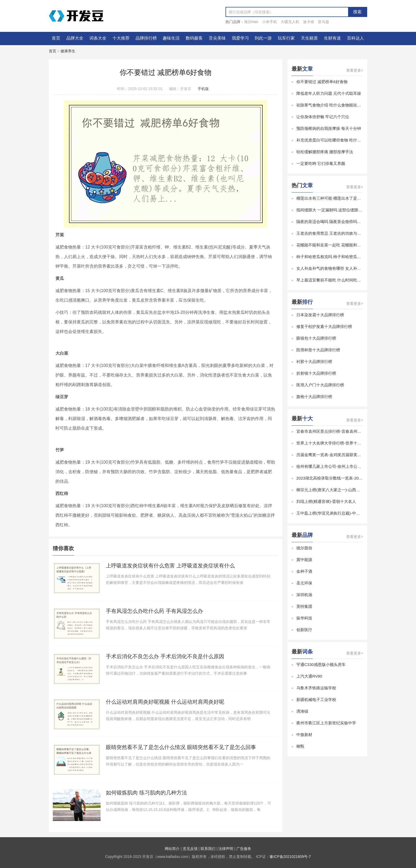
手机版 (203, 89)
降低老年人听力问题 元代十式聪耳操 (329, 93)
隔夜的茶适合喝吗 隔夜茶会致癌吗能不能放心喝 (339, 222)
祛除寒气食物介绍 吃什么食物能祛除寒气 (333, 105)
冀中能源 (304, 560)
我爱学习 (240, 38)
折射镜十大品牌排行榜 (316, 373)
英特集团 (304, 606)
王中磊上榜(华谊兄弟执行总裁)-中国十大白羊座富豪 (342, 513)
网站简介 (172, 849)
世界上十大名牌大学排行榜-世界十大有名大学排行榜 (343, 443)
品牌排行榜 (146, 38)
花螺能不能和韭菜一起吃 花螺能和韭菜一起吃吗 (339, 245)
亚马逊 (323, 22)
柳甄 (300, 746)
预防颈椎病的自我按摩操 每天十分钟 (329, 128)
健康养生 (68, 51)
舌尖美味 (217, 38)
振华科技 (304, 618)
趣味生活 (171, 38)
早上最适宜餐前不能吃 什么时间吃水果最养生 (337, 280)
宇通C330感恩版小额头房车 (321, 664)
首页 (56, 38)
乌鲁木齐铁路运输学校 (316, 688)
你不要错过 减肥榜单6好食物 (322, 82)
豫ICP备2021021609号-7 (290, 857)
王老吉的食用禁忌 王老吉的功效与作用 (331, 233)
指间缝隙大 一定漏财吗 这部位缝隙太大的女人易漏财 (343, 210)
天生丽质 (309, 38)
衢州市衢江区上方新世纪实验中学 (326, 723)
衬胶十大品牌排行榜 (314, 362)
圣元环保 (304, 583)
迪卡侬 (309, 22)
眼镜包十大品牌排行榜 (316, 338)
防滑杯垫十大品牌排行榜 (318, 350)
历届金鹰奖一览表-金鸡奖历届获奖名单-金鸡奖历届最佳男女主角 (353, 455)
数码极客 (194, 38)
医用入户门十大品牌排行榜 (320, 385)
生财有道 (332, 38)
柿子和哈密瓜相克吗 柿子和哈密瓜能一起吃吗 (337, 257)
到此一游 (263, 38)
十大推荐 (121, 38)
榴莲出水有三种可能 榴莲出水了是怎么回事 (335, 198)
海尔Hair (251, 22)
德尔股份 (304, 548)
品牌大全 (75, 38)
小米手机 (270, 22)
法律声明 (226, 849)
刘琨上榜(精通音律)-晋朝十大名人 (326, 501)
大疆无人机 (290, 22)
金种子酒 (304, 571)
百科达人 (356, 38)
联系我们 (208, 849)
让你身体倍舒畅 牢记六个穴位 (323, 117)
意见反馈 (190, 849)
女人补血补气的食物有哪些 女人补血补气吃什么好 (341, 268)
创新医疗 (304, 630)
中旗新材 (304, 735)
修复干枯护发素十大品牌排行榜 (324, 326)
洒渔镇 (302, 711)
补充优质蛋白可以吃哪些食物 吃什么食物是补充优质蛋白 (347, 140)
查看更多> (355, 70)
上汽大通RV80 (309, 676)
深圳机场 (304, 595)
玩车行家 (286, 38)
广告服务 (244, 849)
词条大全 (98, 38)
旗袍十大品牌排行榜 (314, 397)
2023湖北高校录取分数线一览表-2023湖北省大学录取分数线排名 (354, 478)
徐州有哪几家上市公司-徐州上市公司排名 (333, 466)
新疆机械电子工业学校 (316, 700)
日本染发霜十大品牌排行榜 (320, 315)
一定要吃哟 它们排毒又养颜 (321, 163)
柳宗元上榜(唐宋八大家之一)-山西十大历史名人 (338, 490)
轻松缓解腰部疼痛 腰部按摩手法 (325, 152)
